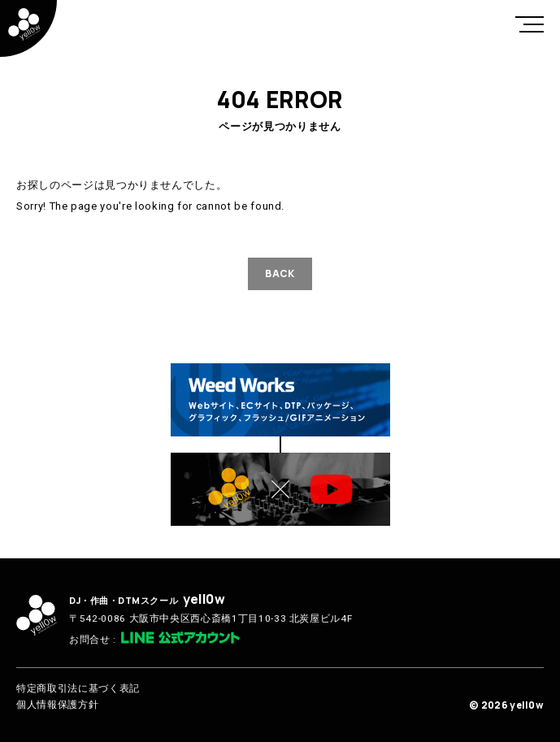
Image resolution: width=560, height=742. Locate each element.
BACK (280, 273)
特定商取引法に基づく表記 (78, 688)
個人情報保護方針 (57, 705)
